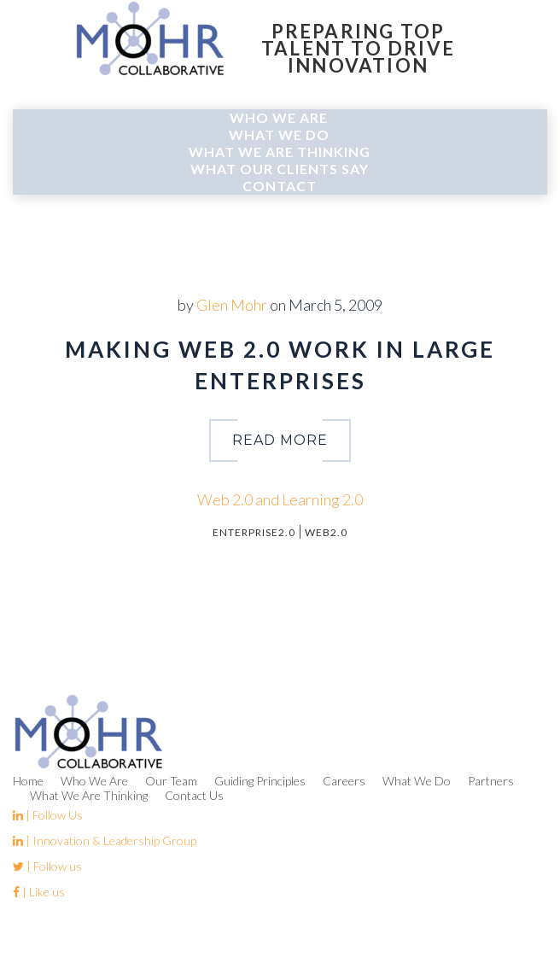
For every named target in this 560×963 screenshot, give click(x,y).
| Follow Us (48, 815)
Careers (344, 781)
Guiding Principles (260, 781)
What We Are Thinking (280, 152)
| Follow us (47, 866)
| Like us (39, 892)
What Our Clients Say (280, 169)
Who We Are (279, 117)
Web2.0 (326, 532)
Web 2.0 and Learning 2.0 (280, 499)
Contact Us (194, 795)
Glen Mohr (232, 305)
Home (28, 781)
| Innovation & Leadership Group (105, 840)
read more (280, 440)
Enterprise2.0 (254, 532)
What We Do (279, 134)
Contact (280, 186)
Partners (491, 781)
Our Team (171, 781)
